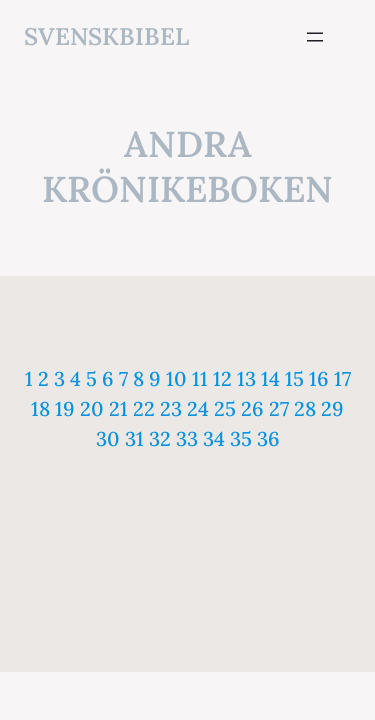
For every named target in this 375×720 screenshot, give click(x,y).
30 (108, 438)
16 (319, 378)
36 (268, 438)
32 (160, 438)
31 (134, 438)
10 (176, 378)
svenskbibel (106, 36)
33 (187, 438)
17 (342, 378)
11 (200, 378)
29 (332, 408)
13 (246, 378)
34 (214, 438)
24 (198, 408)
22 (144, 408)
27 (279, 408)
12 (222, 378)
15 (294, 378)
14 (270, 378)
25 (225, 408)
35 (241, 438)
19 (65, 408)
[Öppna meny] (315, 37)
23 (171, 408)
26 (252, 408)
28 (305, 408)
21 (118, 408)
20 (92, 408)
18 (40, 408)
